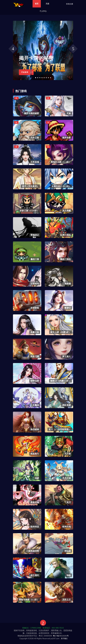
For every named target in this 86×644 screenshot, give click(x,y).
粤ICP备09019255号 (61, 636)
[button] (36, 78)
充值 (47, 4)
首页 (37, 4)
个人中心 (43, 11)
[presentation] (13, 49)
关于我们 (64, 639)
